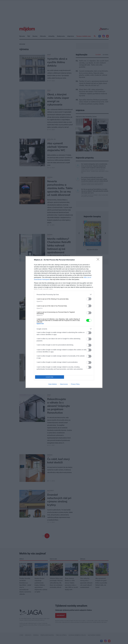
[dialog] (64, 322)
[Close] (99, 260)
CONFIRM (50, 377)
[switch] (89, 299)
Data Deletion (53, 384)
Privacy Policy (75, 384)
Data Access (64, 384)
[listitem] (64, 294)
